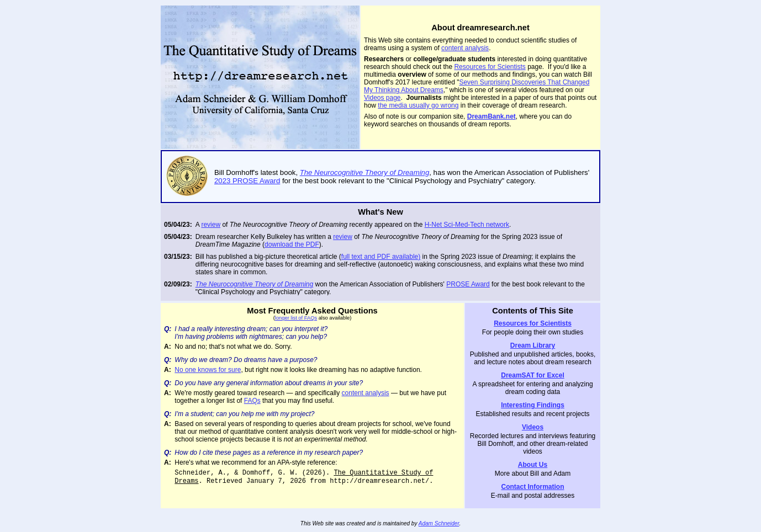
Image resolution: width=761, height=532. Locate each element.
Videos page (382, 98)
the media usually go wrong (418, 105)
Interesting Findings (533, 405)
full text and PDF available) (381, 257)
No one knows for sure (208, 370)
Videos (533, 427)
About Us (533, 465)
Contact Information (533, 487)
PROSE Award (468, 284)
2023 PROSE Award (247, 181)
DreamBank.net (492, 116)
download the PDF (292, 244)
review (211, 225)
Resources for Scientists (490, 67)
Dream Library (533, 345)
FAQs (252, 401)
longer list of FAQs (296, 318)
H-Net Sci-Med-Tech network (467, 225)
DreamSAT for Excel (533, 375)
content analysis (465, 48)
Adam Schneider (439, 523)
